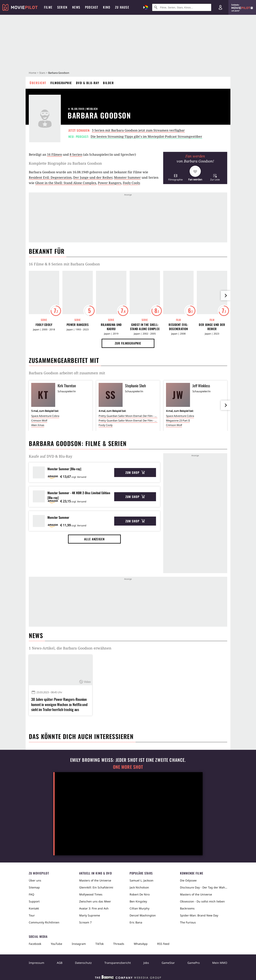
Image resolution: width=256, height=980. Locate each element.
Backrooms (187, 908)
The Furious (188, 922)
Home (32, 73)
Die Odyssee (188, 880)
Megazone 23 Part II (178, 420)
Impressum (36, 963)
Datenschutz (83, 963)
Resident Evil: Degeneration (50, 177)
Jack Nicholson (139, 887)
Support (34, 901)
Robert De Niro (140, 894)
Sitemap (34, 887)
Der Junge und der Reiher (93, 177)
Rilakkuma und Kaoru (111, 327)
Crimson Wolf (39, 420)
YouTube (56, 944)
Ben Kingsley (138, 901)
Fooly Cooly (131, 183)
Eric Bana (136, 922)
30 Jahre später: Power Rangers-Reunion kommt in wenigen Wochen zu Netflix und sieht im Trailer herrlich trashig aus (59, 704)
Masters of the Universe (95, 880)
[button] (175, 177)
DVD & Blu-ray (88, 83)
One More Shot (128, 767)
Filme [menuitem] (48, 7)
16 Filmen (54, 154)
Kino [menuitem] (107, 7)
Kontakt (34, 908)
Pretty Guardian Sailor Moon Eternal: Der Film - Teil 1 (128, 416)
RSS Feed (163, 944)
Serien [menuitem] (62, 7)
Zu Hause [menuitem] (122, 7)
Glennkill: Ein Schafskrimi (96, 887)
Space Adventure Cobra (45, 416)
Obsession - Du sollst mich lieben (202, 901)
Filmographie (61, 83)
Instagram (79, 944)
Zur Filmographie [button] (128, 343)
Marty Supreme (90, 915)
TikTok (99, 944)
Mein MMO (220, 963)
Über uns (35, 880)
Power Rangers (109, 183)
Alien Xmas (38, 425)
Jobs (146, 963)
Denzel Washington (143, 915)
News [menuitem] (76, 7)
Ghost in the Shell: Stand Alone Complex (66, 183)
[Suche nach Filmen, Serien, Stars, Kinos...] (182, 7)
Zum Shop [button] (135, 472)
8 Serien (76, 154)
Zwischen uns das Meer (95, 901)
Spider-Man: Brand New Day (199, 915)
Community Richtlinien (44, 922)
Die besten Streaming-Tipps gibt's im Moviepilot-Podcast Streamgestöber (146, 136)
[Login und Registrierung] (220, 7)
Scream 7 (85, 922)
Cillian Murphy (139, 908)
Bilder (108, 83)
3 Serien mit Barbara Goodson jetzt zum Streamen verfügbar (138, 130)
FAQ (31, 894)
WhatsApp (141, 944)
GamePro (193, 963)
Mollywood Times (91, 894)
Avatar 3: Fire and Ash (94, 908)
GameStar (168, 963)
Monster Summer (127, 177)
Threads (119, 944)
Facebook (35, 944)
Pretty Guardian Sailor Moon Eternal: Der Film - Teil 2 (128, 420)
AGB (60, 963)
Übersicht (38, 83)
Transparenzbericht (118, 963)
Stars (42, 73)
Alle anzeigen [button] (94, 539)
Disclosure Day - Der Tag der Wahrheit (204, 887)
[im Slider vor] (226, 296)
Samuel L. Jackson (141, 880)
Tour (32, 915)
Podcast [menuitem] (92, 7)
